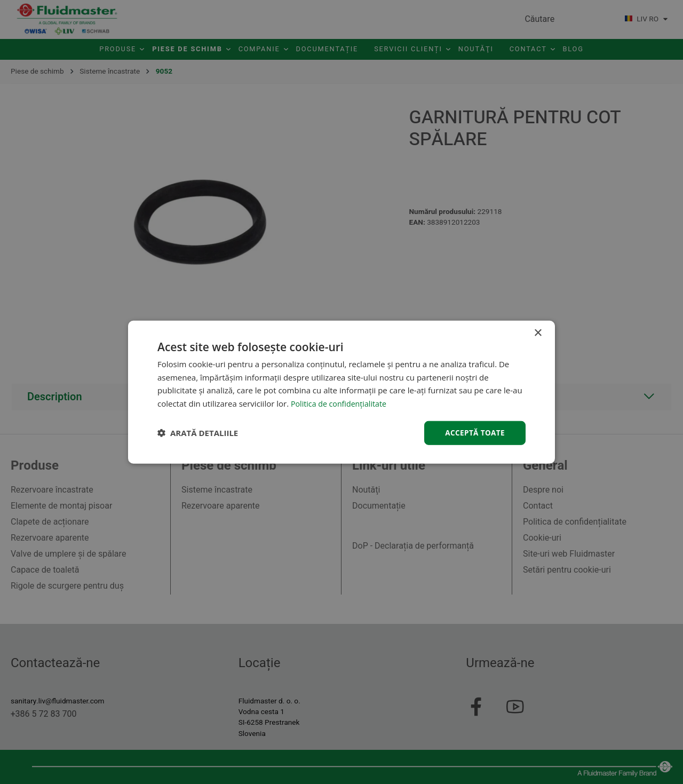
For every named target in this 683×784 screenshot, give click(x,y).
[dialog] (341, 392)
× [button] (538, 332)
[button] (198, 433)
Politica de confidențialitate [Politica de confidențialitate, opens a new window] (341, 403)
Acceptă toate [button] (474, 433)
